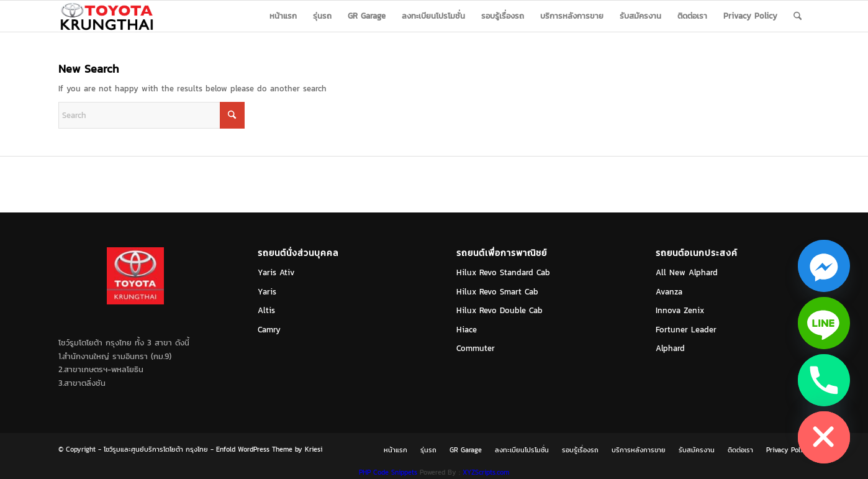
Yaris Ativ (276, 272)
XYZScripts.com (486, 472)
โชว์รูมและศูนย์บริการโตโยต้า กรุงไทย (156, 449)
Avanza (669, 292)
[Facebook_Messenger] (824, 266)
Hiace (467, 330)
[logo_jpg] (107, 16)
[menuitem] (283, 16)
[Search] (798, 16)
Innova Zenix (680, 310)
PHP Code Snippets (388, 472)
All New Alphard (687, 272)
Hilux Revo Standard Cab (503, 272)
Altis (266, 310)
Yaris (267, 292)
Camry (269, 330)
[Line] (824, 323)
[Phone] (824, 380)
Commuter (476, 348)
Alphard (670, 348)
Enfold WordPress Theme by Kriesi (269, 449)
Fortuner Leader (686, 330)
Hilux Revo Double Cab (500, 310)
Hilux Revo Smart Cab (497, 292)
